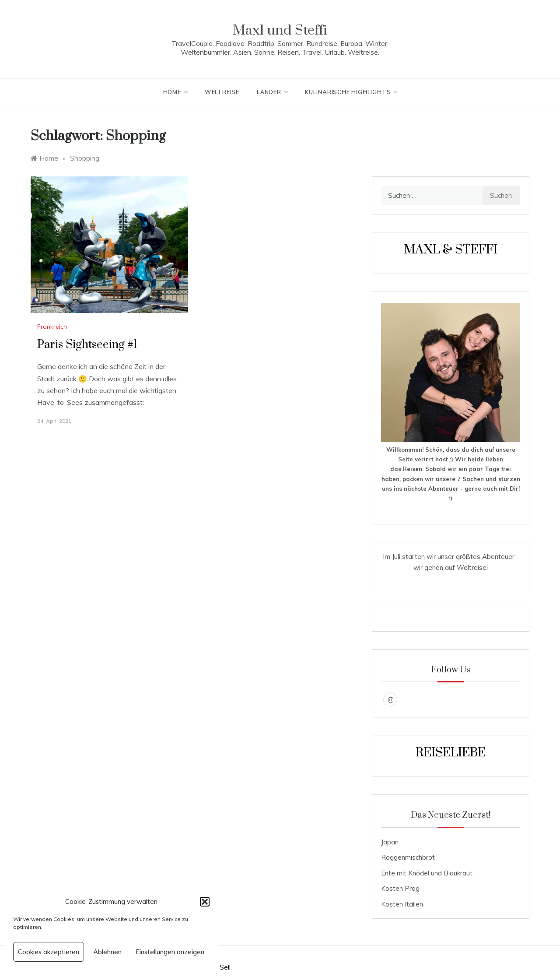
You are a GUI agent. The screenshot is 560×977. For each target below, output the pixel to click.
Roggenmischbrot (408, 857)
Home (175, 92)
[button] (205, 902)
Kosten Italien (402, 904)
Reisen (413, 469)
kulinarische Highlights (351, 92)
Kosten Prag (400, 888)
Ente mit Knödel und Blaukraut (427, 873)
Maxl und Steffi (280, 30)
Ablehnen (107, 952)
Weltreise (222, 92)
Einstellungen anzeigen (170, 952)
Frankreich (52, 327)
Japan (390, 842)
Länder (272, 92)
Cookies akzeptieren (49, 952)
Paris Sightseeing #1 (87, 345)
